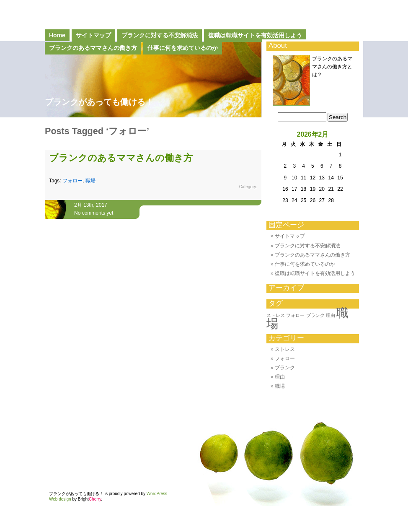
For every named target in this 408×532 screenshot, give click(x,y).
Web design (60, 499)
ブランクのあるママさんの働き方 (121, 158)
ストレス (285, 349)
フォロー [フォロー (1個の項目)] (295, 315)
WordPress (157, 494)
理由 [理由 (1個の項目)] (331, 315)
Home (57, 35)
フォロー (72, 181)
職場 (90, 181)
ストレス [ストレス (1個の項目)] (276, 315)
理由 (280, 377)
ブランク (285, 368)
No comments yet (94, 213)
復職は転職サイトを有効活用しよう (255, 35)
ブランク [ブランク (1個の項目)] (315, 315)
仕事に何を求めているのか (305, 264)
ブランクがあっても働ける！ (99, 102)
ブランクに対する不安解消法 (160, 35)
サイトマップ (93, 35)
